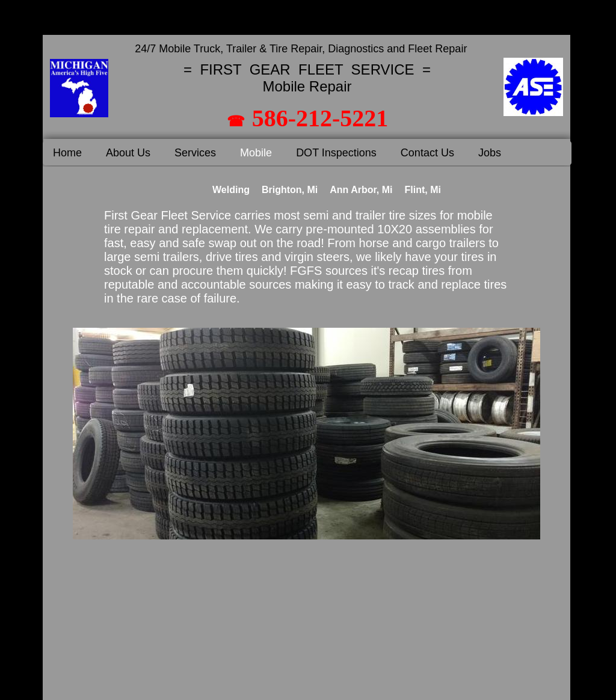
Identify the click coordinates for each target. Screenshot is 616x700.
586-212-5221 (320, 118)
